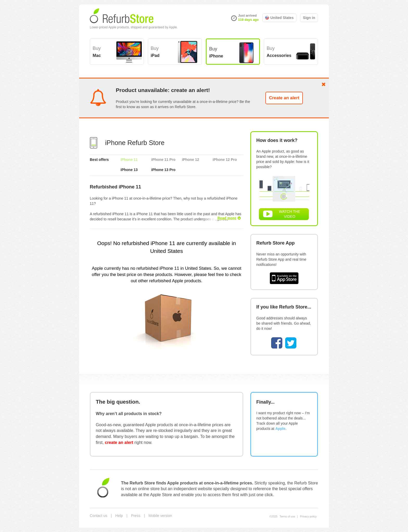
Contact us (98, 516)
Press (136, 516)
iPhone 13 (129, 170)
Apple (280, 429)
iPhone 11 (129, 160)
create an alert (119, 442)
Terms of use (287, 516)
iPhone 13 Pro (163, 170)
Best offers (99, 160)
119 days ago (248, 20)
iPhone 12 (190, 160)
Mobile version (160, 516)
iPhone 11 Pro (163, 160)
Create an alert (284, 98)
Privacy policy (308, 516)
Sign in (309, 18)
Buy (97, 52)
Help (119, 516)
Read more (229, 218)
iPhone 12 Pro (225, 160)
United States (279, 18)
